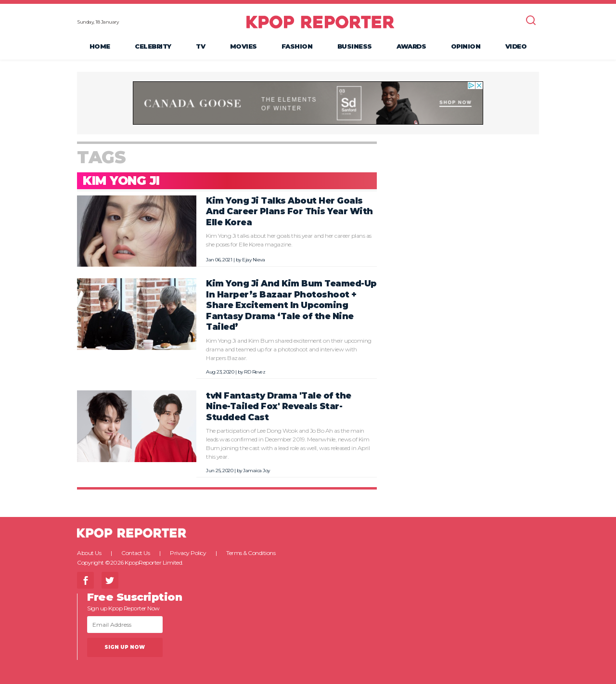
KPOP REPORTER (320, 22)
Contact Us (135, 553)
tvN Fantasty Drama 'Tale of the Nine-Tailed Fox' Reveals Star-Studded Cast (279, 406)
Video (516, 46)
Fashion (297, 46)
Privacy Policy (188, 553)
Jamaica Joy (257, 471)
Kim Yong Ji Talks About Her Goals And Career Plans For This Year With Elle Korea (289, 211)
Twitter (110, 580)
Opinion (466, 46)
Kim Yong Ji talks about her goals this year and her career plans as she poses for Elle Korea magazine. (289, 240)
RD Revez (255, 372)
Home (100, 46)
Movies (244, 46)
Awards (411, 46)
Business (355, 46)
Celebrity (153, 46)
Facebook (85, 580)
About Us (89, 553)
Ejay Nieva (253, 260)
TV (200, 46)
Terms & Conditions (251, 553)
